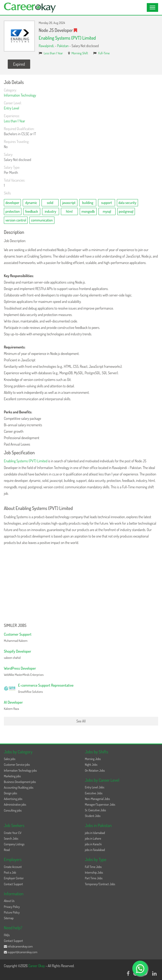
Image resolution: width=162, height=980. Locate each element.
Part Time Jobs (94, 878)
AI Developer (13, 702)
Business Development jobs (20, 782)
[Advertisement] (81, 585)
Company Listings (14, 844)
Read (7, 850)
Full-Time (104, 53)
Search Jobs (11, 838)
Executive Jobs (94, 793)
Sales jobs (10, 759)
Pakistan (63, 46)
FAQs (7, 935)
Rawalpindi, (47, 46)
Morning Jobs (93, 759)
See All (81, 721)
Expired (19, 64)
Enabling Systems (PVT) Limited (67, 38)
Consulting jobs (13, 810)
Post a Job (10, 872)
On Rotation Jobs (95, 770)
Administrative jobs (15, 804)
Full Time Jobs (93, 867)
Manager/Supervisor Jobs (100, 804)
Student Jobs (93, 816)
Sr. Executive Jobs (95, 810)
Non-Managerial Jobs (97, 799)
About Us (9, 901)
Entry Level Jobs (95, 787)
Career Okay (37, 966)
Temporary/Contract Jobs (100, 884)
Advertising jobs (13, 799)
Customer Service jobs (17, 765)
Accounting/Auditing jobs (19, 787)
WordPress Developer (20, 668)
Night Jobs (91, 765)
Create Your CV (13, 833)
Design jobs (10, 793)
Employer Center (14, 878)
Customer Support (18, 634)
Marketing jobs (12, 776)
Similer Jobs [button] (15, 626)
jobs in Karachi (93, 844)
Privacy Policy (12, 907)
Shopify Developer (18, 651)
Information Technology (20, 95)
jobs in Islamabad (95, 833)
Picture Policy (12, 912)
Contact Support (13, 884)
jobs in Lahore (93, 838)
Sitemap (9, 918)
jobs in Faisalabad (95, 850)
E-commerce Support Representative (46, 685)
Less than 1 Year (53, 53)
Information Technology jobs (20, 770)
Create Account (13, 867)
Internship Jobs (94, 872)
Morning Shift (80, 53)
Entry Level (11, 108)
